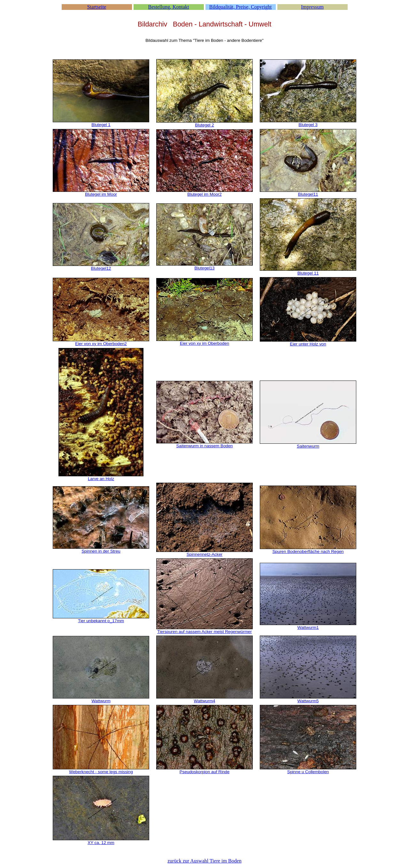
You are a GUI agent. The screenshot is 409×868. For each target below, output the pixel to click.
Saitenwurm (308, 446)
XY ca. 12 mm (101, 843)
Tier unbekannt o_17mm (101, 621)
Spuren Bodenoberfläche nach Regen (308, 551)
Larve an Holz (101, 479)
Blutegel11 (308, 194)
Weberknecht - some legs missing (101, 772)
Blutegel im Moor (101, 194)
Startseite (97, 7)
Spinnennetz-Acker (205, 554)
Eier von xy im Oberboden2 (101, 344)
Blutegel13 (205, 268)
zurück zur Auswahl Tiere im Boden (204, 861)
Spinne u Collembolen (308, 772)
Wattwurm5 (308, 701)
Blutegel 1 (101, 125)
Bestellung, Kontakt (169, 7)
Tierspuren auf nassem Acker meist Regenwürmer (204, 632)
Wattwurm (101, 701)
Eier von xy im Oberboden (204, 343)
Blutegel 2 (204, 125)
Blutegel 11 (308, 273)
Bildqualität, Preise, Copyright (241, 7)
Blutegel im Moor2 (204, 194)
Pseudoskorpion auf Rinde (204, 772)
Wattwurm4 (205, 701)
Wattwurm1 (308, 627)
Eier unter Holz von (308, 344)
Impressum (312, 7)
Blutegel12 (101, 268)
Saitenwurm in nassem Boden (204, 446)
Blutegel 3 (308, 125)
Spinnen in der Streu (101, 551)
